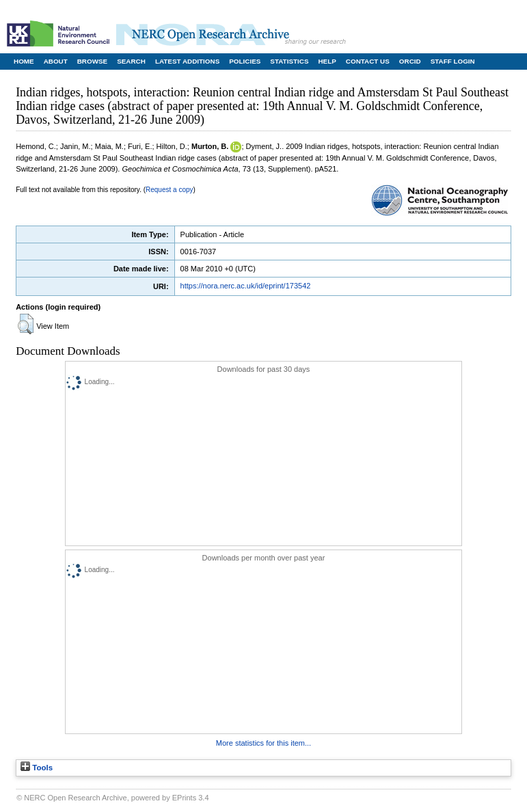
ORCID (410, 61)
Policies (245, 61)
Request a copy (170, 190)
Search (131, 61)
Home (24, 61)
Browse (92, 61)
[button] (26, 324)
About (56, 61)
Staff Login (453, 61)
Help (327, 61)
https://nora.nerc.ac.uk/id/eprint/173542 (246, 286)
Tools (37, 768)
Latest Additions (187, 61)
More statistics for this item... (263, 743)
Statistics (289, 61)
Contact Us (368, 61)
